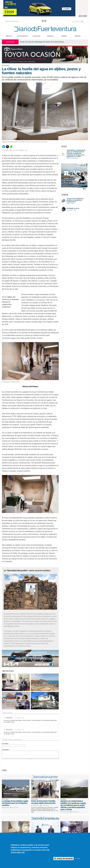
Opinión (64, 36)
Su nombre (5, 744)
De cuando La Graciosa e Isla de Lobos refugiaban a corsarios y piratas (45, 687)
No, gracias (78, 859)
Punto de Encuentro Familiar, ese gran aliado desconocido (43, 802)
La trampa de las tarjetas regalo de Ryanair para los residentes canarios (15, 803)
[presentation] (15, 765)
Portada (9, 36)
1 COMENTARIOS (15, 808)
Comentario (6, 750)
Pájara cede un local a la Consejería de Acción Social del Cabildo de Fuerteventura (44, 705)
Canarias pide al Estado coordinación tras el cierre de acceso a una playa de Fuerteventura (15, 686)
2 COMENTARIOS (15, 150)
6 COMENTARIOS (75, 812)
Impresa (78, 36)
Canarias (50, 36)
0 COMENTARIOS (45, 805)
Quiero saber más (18, 852)
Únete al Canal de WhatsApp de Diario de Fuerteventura (42, 42)
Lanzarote (36, 36)
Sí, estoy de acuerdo (64, 859)
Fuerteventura (23, 36)
